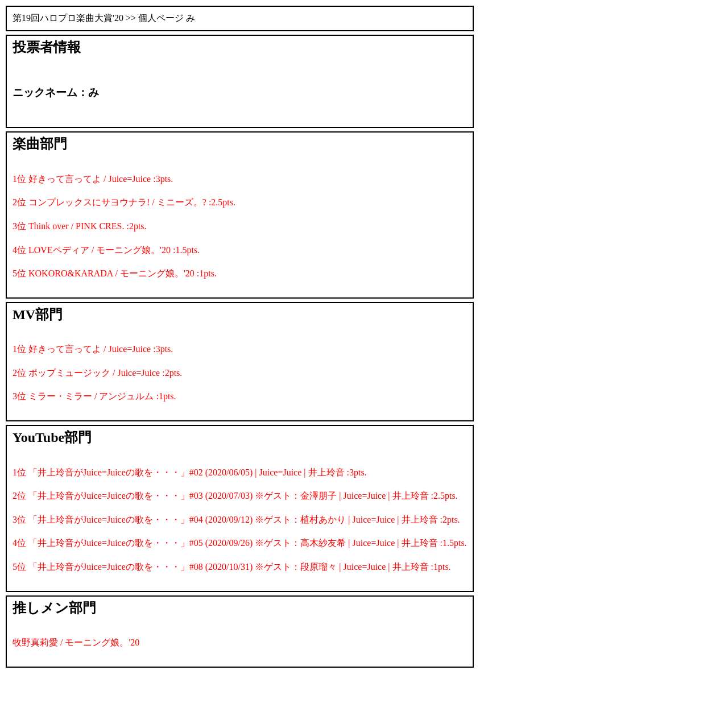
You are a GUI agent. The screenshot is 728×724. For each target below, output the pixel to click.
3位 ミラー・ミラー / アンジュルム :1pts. (94, 396)
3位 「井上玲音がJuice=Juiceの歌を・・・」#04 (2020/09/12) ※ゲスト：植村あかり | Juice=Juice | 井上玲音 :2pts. (236, 520)
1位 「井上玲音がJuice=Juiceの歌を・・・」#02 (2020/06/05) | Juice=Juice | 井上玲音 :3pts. (190, 472)
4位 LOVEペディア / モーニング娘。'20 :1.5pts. (106, 250)
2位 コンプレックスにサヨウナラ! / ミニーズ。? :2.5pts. (124, 202)
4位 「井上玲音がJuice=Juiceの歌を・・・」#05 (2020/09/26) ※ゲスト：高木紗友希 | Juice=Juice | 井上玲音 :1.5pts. (240, 543)
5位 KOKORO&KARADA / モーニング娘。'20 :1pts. (115, 273)
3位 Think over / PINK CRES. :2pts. (80, 226)
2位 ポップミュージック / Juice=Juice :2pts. (97, 373)
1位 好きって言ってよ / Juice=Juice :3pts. (93, 179)
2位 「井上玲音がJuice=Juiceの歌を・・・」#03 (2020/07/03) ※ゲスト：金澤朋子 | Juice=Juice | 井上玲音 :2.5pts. (235, 496)
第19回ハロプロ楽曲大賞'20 (68, 18)
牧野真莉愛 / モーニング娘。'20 (76, 642)
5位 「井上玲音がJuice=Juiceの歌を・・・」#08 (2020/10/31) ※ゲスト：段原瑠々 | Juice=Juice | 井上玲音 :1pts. (232, 567)
